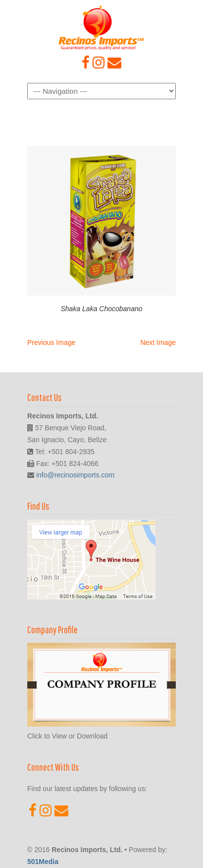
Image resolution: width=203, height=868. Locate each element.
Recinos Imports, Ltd (101, 28)
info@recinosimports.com (75, 475)
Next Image (158, 342)
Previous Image (51, 342)
